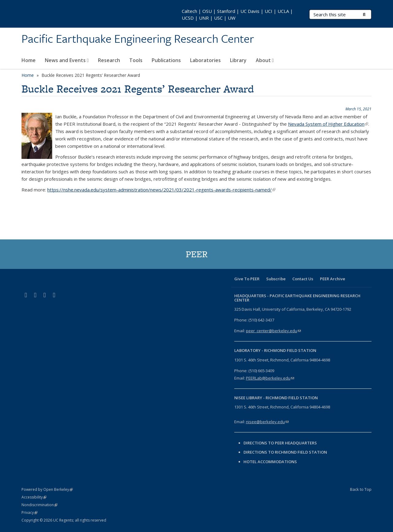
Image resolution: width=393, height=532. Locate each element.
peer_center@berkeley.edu (273, 331)
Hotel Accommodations (270, 462)
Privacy (29, 512)
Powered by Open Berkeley (47, 489)
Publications (166, 60)
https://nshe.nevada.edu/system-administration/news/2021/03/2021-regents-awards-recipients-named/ (161, 190)
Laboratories (205, 60)
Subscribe (276, 279)
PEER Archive (333, 279)
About (265, 60)
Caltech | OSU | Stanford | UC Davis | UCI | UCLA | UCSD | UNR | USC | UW (237, 14)
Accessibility (34, 497)
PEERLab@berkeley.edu (270, 378)
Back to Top (361, 489)
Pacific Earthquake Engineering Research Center (138, 39)
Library (238, 60)
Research (109, 60)
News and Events (67, 60)
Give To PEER (247, 279)
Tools (136, 60)
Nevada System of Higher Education (328, 124)
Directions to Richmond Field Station (285, 452)
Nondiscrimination (39, 505)
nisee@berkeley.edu (267, 422)
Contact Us (303, 279)
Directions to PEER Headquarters (281, 443)
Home (29, 60)
